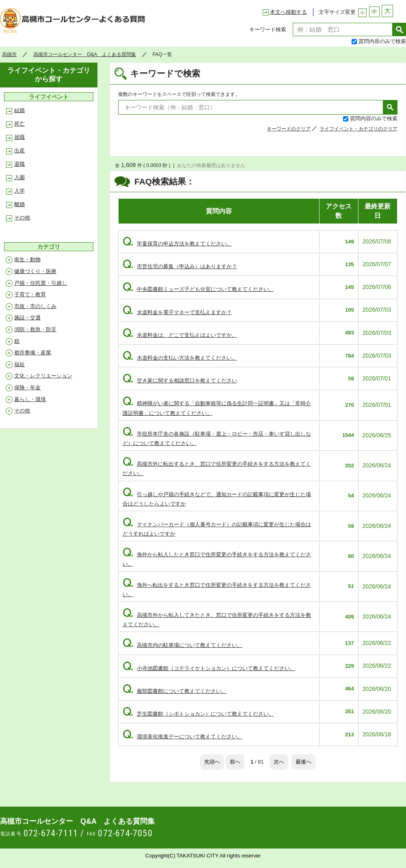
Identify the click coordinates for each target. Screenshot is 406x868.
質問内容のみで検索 (382, 41)
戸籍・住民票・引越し (41, 283)
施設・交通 (27, 318)
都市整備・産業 (33, 353)
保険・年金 (27, 387)
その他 (22, 218)
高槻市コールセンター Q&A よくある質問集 (75, 23)
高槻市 (9, 54)
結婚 (19, 110)
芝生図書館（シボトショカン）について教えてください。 (198, 714)
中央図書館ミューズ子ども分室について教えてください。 (198, 289)
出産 (19, 151)
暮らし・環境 (30, 399)
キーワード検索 (268, 29)
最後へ (303, 762)
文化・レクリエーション (43, 376)
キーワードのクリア (289, 129)
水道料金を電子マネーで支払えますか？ (177, 312)
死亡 (19, 124)
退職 (19, 164)
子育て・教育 (30, 294)
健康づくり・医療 (35, 271)
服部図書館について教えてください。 (175, 691)
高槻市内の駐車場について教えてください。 (182, 645)
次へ (279, 762)
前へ (235, 762)
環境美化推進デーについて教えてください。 (182, 737)
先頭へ (212, 762)
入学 (19, 191)
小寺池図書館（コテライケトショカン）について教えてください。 (209, 668)
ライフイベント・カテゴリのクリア (358, 129)
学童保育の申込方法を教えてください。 (177, 244)
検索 (399, 29)
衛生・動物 (27, 259)
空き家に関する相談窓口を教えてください (180, 381)
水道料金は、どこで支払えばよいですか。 (180, 335)
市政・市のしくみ (35, 306)
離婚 (19, 204)
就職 (19, 137)
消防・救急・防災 (35, 329)
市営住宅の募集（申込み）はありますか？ (180, 266)
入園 (19, 177)
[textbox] (343, 29)
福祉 (19, 364)
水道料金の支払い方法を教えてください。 (180, 358)
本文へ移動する (288, 12)
